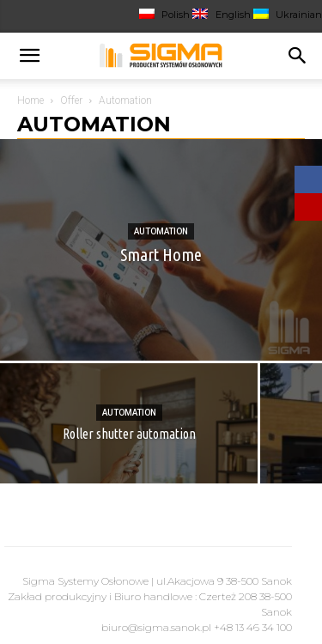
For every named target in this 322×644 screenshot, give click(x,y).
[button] (29, 56)
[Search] (298, 56)
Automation (161, 231)
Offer (71, 100)
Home (30, 100)
